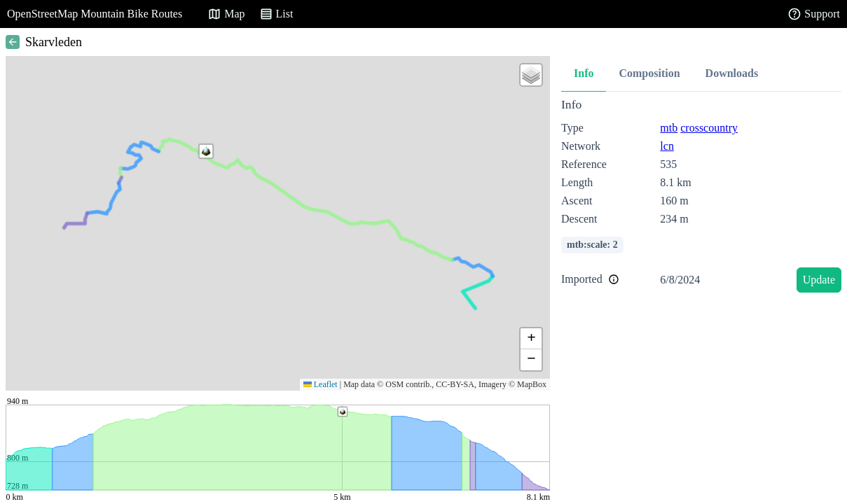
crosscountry (709, 128)
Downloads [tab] (732, 73)
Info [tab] (584, 73)
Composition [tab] (649, 73)
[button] (206, 151)
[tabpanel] (701, 198)
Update (819, 280)
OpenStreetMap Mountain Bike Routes (95, 14)
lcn (667, 146)
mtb (669, 128)
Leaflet (321, 384)
